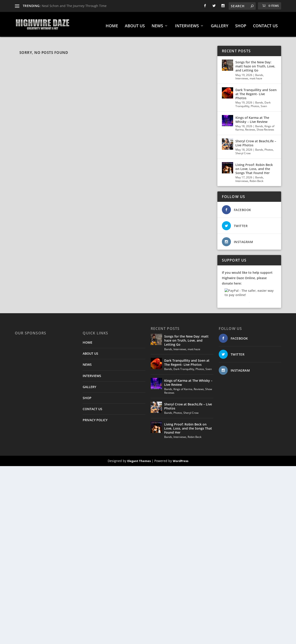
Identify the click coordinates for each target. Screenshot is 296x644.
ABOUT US (135, 24)
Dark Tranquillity (184, 367)
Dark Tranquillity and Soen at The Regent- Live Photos (256, 92)
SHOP (241, 24)
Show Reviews (265, 127)
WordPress (181, 459)
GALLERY (220, 24)
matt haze (256, 76)
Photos (255, 104)
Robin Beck (256, 179)
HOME (112, 24)
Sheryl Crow (243, 151)
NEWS (157, 24)
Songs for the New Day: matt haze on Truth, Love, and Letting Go (255, 64)
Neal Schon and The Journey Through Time (74, 6)
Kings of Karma (183, 387)
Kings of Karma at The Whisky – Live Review (252, 117)
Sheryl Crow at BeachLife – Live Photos (256, 141)
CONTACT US (265, 24)
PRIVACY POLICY (95, 418)
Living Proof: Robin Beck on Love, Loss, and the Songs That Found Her (254, 167)
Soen (264, 104)
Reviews (250, 127)
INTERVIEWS (187, 24)
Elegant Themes (139, 459)
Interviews (242, 76)
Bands (259, 73)
